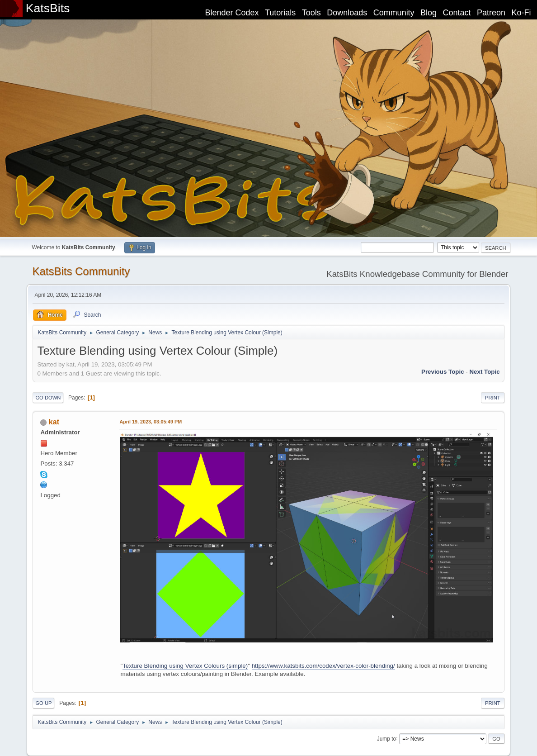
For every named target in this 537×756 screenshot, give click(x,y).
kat (54, 422)
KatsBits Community (81, 271)
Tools (311, 13)
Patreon (491, 13)
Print (493, 398)
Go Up (43, 703)
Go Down (48, 398)
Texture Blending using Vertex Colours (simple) (185, 666)
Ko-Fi (521, 13)
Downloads (347, 13)
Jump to (387, 738)
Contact (457, 13)
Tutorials (280, 13)
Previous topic (443, 372)
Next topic (484, 372)
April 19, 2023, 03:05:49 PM (151, 422)
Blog (429, 13)
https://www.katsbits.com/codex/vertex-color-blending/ (323, 666)
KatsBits (48, 8)
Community (394, 13)
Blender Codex (232, 13)
